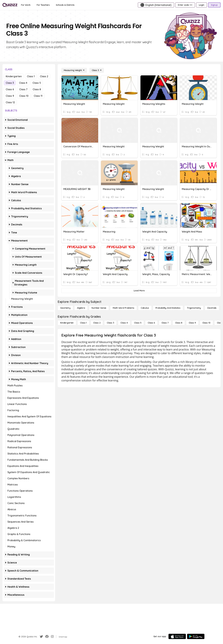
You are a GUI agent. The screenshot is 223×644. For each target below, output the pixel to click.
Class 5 (37, 83)
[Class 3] (97, 70)
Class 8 (37, 89)
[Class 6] (151, 323)
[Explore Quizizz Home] (10, 5)
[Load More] (139, 291)
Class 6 (10, 89)
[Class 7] (165, 323)
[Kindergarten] (67, 323)
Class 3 (10, 83)
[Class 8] (179, 323)
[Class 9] (192, 323)
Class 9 (10, 96)
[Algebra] (81, 308)
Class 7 (23, 89)
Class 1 (31, 76)
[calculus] (145, 308)
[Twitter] (41, 637)
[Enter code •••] (185, 5)
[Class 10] (206, 323)
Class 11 (38, 96)
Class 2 (44, 76)
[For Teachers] (43, 5)
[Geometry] (65, 308)
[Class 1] (83, 323)
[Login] (202, 5)
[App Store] (177, 636)
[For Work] (26, 5)
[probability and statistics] (168, 308)
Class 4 (23, 83)
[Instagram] (52, 637)
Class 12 (10, 102)
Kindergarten (14, 76)
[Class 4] (124, 323)
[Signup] (214, 5)
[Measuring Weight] (74, 70)
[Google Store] (196, 636)
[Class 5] (138, 323)
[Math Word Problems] (123, 308)
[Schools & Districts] (65, 5)
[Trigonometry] (194, 308)
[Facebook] (47, 637)
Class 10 (24, 96)
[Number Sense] (99, 308)
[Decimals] (212, 308)
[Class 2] (97, 323)
